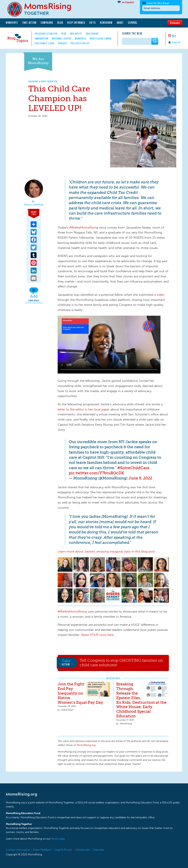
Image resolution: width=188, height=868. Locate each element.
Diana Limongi (34, 205)
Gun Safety (76, 34)
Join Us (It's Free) (158, 3)
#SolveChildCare (133, 468)
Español (133, 23)
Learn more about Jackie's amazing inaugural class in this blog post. (107, 551)
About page (58, 839)
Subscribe (98, 850)
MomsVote (12, 23)
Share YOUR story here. (98, 635)
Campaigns (47, 23)
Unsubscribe (82, 850)
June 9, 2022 (140, 478)
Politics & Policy (80, 43)
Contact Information (18, 850)
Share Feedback (42, 850)
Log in (176, 42)
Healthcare (92, 34)
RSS (174, 36)
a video (159, 295)
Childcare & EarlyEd (46, 34)
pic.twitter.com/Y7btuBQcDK (96, 473)
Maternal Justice (62, 39)
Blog (60, 23)
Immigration (42, 39)
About (120, 23)
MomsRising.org (42, 9)
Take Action (29, 23)
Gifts (93, 23)
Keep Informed (76, 23)
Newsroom (106, 23)
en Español (128, 2)
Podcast (63, 43)
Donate (175, 23)
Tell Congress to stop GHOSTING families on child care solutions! (121, 663)
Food (64, 34)
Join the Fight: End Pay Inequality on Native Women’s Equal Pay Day (80, 693)
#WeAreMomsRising (84, 227)
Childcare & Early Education (43, 81)
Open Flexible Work (101, 39)
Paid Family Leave (45, 43)
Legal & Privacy (63, 850)
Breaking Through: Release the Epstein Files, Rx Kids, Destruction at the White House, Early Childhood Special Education (141, 700)
